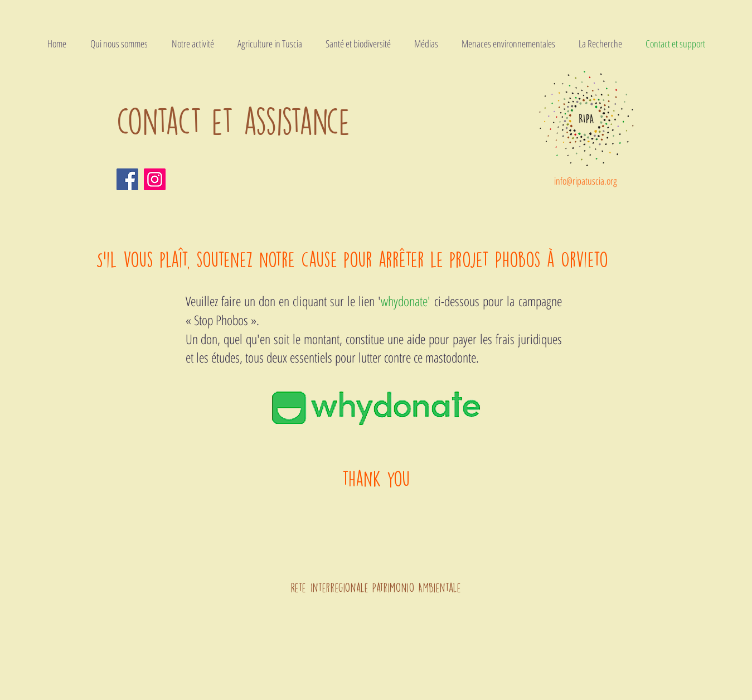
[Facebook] (127, 179)
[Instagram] (155, 179)
